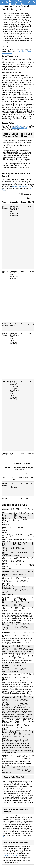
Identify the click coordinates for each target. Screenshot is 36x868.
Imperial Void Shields (10, 855)
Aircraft (6, 837)
